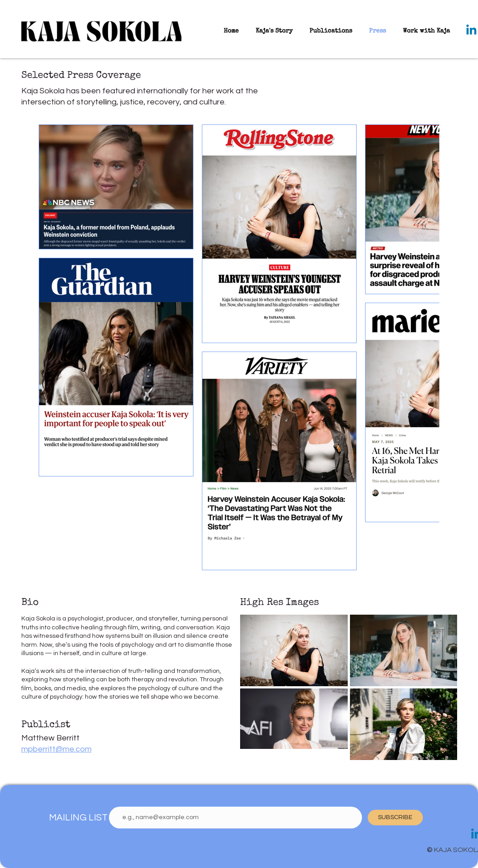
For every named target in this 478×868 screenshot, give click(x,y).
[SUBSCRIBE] (395, 818)
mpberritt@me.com (56, 749)
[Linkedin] (471, 31)
